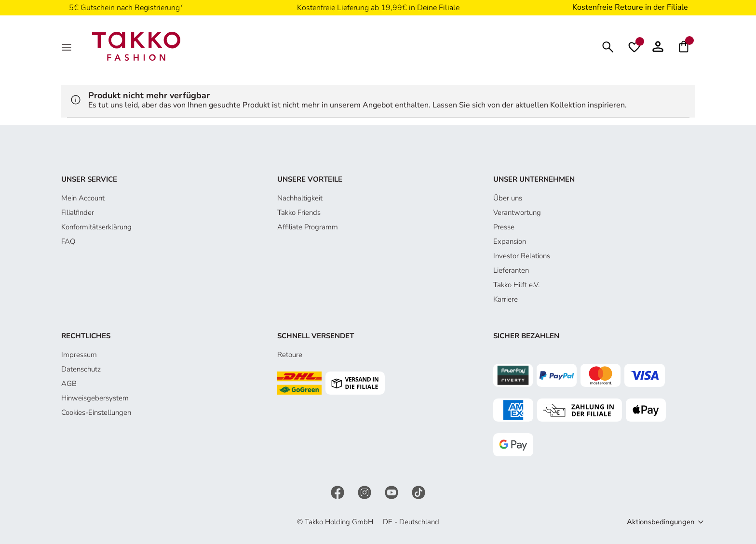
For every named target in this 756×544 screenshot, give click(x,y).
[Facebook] (338, 491)
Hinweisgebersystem (95, 398)
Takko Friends (299, 212)
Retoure (290, 355)
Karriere (506, 299)
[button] (658, 46)
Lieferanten (511, 270)
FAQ (68, 241)
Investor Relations (522, 256)
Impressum (79, 355)
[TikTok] (418, 491)
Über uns (508, 198)
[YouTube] (392, 491)
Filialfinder (78, 212)
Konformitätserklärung (96, 227)
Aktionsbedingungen (661, 522)
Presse (504, 227)
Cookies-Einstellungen (96, 412)
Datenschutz (81, 369)
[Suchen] (608, 46)
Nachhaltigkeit (300, 198)
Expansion (510, 241)
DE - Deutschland (411, 522)
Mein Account (83, 198)
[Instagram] (365, 491)
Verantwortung (517, 212)
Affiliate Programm (308, 227)
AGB (69, 384)
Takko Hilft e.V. (516, 285)
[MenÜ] (67, 46)
